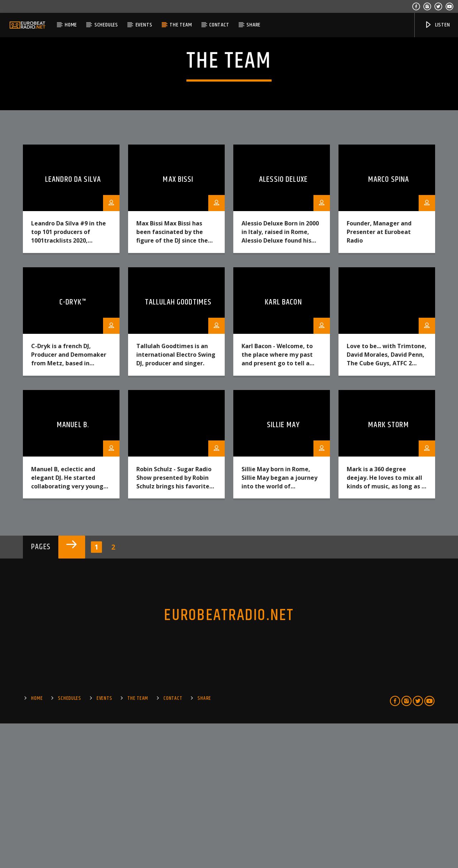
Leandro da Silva (73, 324)
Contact (219, 25)
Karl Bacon (283, 447)
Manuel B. (73, 569)
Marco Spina (389, 324)
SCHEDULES (106, 25)
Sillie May (283, 569)
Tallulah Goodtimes (178, 447)
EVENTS (144, 25)
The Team (181, 25)
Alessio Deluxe (283, 324)
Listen (437, 25)
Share (254, 25)
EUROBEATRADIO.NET (229, 760)
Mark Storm (388, 569)
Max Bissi (178, 324)
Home (71, 25)
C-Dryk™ (73, 447)
